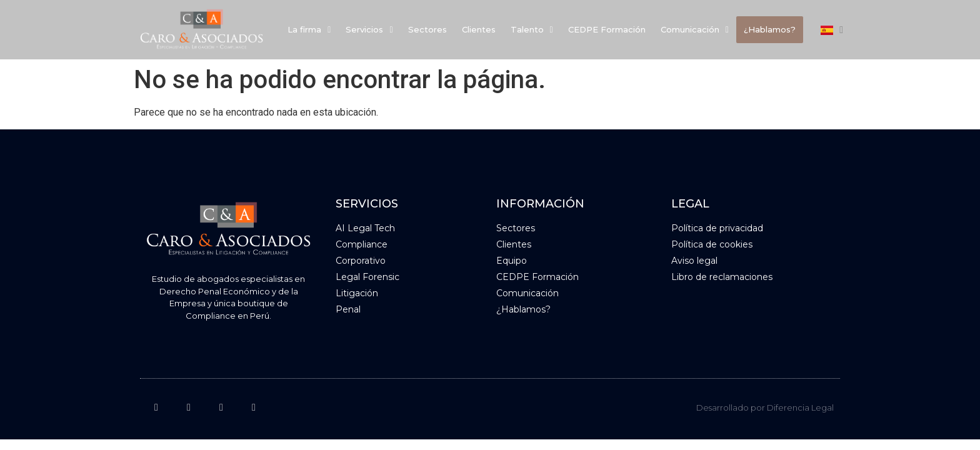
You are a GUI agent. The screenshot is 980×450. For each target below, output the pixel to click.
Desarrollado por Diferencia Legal (765, 407)
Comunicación (695, 29)
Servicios (369, 29)
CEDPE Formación (607, 29)
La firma (309, 29)
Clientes (479, 29)
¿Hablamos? (770, 29)
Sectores (427, 29)
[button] (309, 30)
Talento (532, 29)
